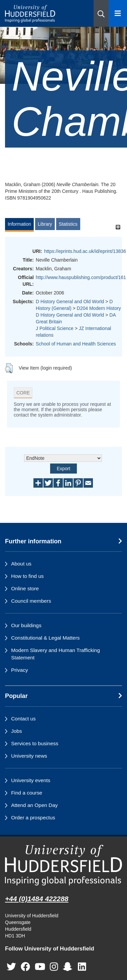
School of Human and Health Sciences (76, 344)
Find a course (27, 793)
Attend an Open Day (34, 805)
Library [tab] (45, 224)
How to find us (27, 576)
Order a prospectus (33, 818)
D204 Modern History (99, 308)
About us (21, 564)
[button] (101, 13)
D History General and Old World (70, 302)
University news (29, 756)
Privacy (19, 670)
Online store (25, 588)
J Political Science (55, 328)
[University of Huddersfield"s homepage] (63, 865)
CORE (23, 393)
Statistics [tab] (68, 224)
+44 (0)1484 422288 (37, 899)
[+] (118, 227)
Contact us (23, 719)
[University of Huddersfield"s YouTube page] (40, 967)
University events (31, 780)
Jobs (17, 731)
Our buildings (26, 625)
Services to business (35, 743)
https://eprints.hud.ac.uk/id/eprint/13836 (85, 251)
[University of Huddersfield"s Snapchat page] (69, 967)
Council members (31, 601)
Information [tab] (19, 224)
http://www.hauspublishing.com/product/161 (81, 277)
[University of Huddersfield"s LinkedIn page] (82, 967)
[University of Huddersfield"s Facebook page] (25, 967)
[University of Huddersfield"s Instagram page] (54, 967)
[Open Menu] (118, 13)
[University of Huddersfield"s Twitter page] (11, 967)
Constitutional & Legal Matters (45, 638)
